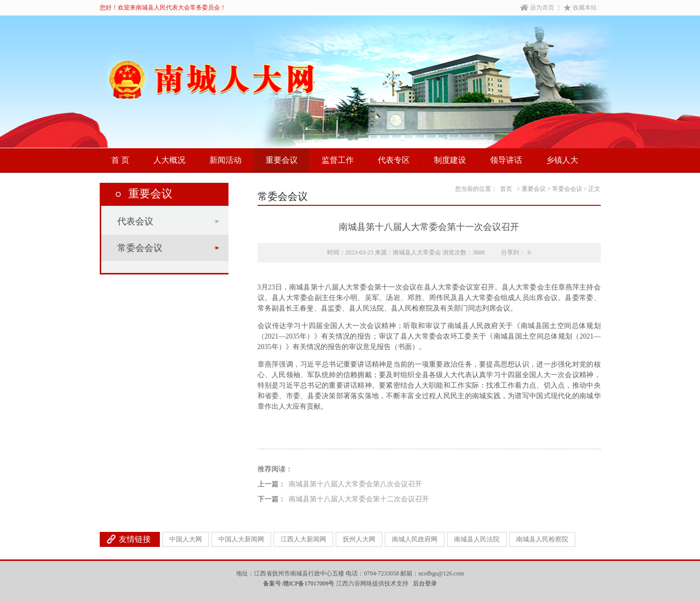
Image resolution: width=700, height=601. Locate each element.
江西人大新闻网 (303, 539)
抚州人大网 (359, 539)
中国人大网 (186, 539)
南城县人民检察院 (542, 539)
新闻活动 (225, 160)
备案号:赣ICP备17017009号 (299, 583)
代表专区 (394, 160)
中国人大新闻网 (241, 539)
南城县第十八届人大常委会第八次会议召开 (355, 484)
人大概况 (169, 160)
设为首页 (537, 8)
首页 (506, 189)
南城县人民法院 (477, 539)
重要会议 (282, 160)
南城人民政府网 (415, 539)
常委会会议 (140, 248)
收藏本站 (580, 8)
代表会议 (135, 221)
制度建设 (450, 160)
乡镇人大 (562, 160)
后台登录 (425, 583)
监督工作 (338, 160)
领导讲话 (506, 160)
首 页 (120, 160)
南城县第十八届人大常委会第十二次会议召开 (359, 499)
